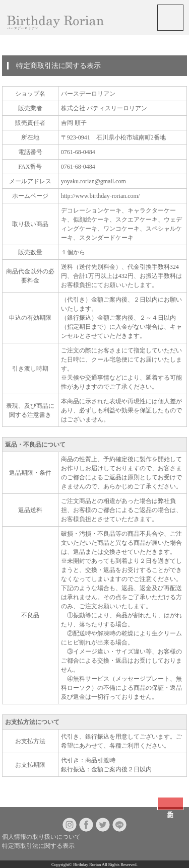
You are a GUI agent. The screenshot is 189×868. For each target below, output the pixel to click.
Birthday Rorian (87, 864)
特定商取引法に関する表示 (38, 846)
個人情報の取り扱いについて (41, 837)
